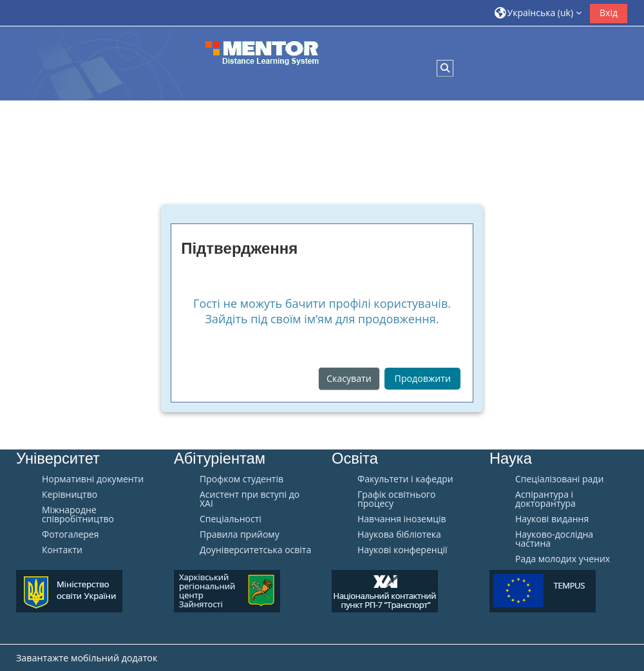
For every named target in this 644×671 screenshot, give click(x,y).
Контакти (62, 550)
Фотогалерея (70, 534)
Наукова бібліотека (399, 534)
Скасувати (349, 378)
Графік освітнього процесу (396, 499)
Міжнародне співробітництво (78, 515)
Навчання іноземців (402, 519)
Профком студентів (241, 479)
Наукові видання (552, 519)
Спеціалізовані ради (559, 479)
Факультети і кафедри (405, 479)
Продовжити (423, 378)
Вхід (609, 13)
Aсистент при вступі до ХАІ (250, 499)
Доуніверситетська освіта (255, 550)
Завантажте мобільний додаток (87, 658)
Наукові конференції (402, 550)
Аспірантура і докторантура (545, 499)
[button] (538, 13)
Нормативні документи (93, 479)
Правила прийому (240, 534)
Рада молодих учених (563, 559)
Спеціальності (231, 519)
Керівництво (70, 495)
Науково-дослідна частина (554, 539)
